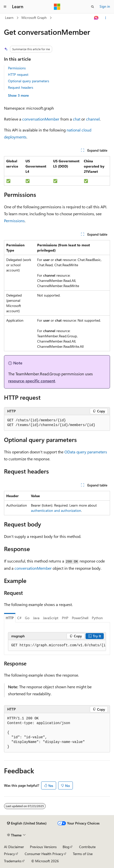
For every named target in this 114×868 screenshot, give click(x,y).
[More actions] (106, 18)
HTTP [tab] (10, 618)
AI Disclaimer (14, 847)
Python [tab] (97, 618)
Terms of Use (83, 854)
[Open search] (93, 7)
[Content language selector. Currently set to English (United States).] (27, 823)
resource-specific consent (32, 381)
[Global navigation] (5, 7)
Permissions (17, 68)
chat (77, 119)
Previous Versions (43, 847)
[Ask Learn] (96, 18)
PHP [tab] (65, 618)
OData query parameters (86, 452)
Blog (66, 847)
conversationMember (41, 119)
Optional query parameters (29, 81)
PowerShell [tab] (80, 618)
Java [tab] (36, 618)
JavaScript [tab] (51, 618)
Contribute (87, 847)
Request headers (21, 87)
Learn (9, 18)
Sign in (105, 6)
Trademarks (13, 861)
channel (93, 119)
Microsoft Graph (34, 18)
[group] (57, 646)
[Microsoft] (57, 7)
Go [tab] (27, 618)
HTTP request (18, 74)
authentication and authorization (56, 510)
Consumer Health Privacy (44, 854)
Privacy (9, 854)
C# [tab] (19, 618)
